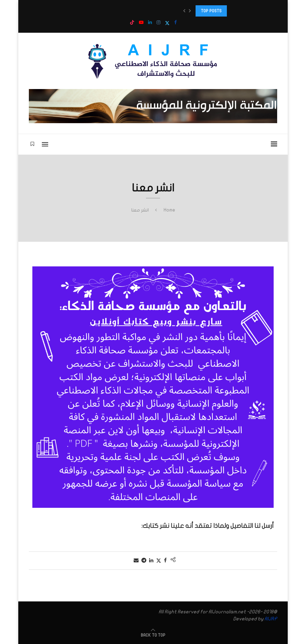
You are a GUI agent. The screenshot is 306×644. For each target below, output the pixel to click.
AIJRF (271, 619)
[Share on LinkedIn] (151, 560)
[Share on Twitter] (159, 561)
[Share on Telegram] (144, 560)
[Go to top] (153, 635)
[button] (184, 11)
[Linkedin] (150, 23)
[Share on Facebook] (165, 560)
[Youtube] (141, 23)
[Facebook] (175, 23)
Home (169, 210)
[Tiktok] (132, 23)
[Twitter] (167, 23)
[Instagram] (158, 23)
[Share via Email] (136, 560)
